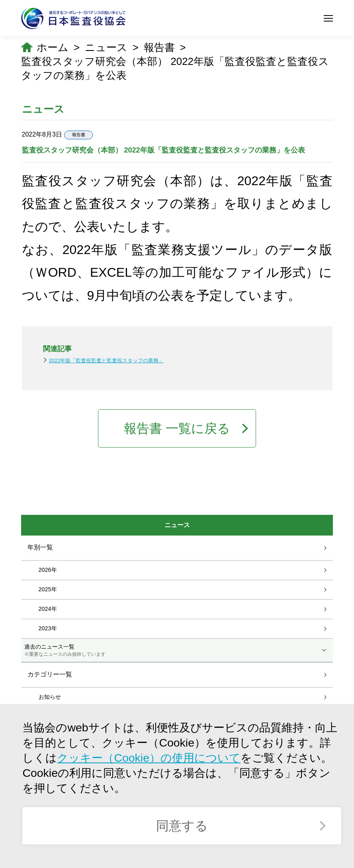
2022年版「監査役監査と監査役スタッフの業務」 (106, 361)
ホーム (53, 47)
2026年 (48, 570)
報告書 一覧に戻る (177, 428)
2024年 (48, 609)
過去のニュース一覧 (177, 651)
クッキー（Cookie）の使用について (149, 758)
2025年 (48, 589)
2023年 (48, 628)
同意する (182, 826)
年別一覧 (40, 547)
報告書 (159, 47)
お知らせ (50, 697)
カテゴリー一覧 (50, 674)
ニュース (106, 47)
